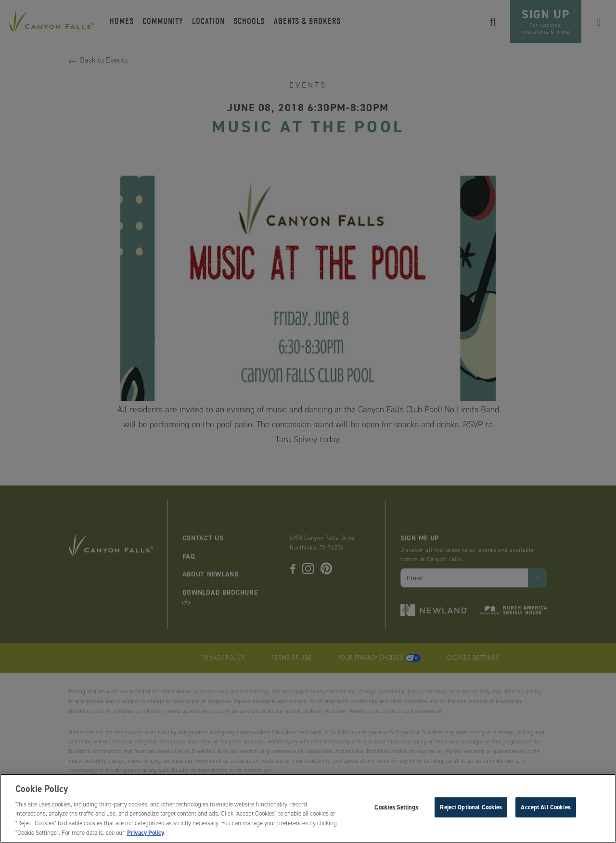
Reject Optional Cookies (471, 808)
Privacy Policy (146, 834)
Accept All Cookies (545, 808)
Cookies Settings (396, 808)
